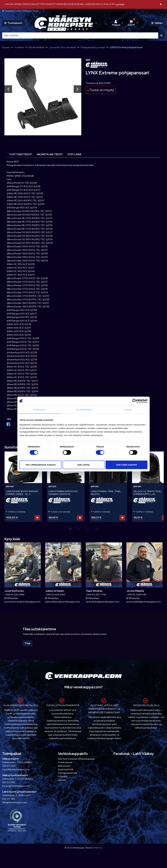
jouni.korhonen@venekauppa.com (22, 602)
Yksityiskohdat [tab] (83, 409)
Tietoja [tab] (128, 409)
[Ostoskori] (131, 23)
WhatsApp (11, 598)
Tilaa (27, 643)
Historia (62, 780)
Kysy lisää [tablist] (74, 154)
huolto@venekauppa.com (16, 786)
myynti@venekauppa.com (16, 769)
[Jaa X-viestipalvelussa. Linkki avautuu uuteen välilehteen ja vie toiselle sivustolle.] (16, 425)
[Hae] (80, 35)
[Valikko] (157, 23)
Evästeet (63, 776)
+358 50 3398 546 (136, 595)
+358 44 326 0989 (14, 595)
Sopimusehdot (66, 769)
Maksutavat (64, 766)
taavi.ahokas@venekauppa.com (103, 602)
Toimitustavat (65, 762)
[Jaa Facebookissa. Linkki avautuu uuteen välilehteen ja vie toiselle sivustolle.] (10, 425)
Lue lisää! (120, 4)
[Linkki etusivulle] (64, 23)
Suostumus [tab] (39, 409)
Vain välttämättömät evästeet (41, 465)
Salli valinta (84, 465)
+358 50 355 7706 (96, 595)
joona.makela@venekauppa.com (144, 602)
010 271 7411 (8, 799)
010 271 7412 (9, 782)
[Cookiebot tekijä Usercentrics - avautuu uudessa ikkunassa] (135, 401)
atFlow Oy (98, 848)
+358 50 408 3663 (55, 595)
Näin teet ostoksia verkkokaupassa (76, 759)
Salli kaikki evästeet (126, 465)
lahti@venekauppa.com (15, 802)
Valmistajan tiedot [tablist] (50, 154)
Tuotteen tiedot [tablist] (21, 154)
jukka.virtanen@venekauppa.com (63, 602)
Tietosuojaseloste (68, 773)
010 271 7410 (9, 766)
